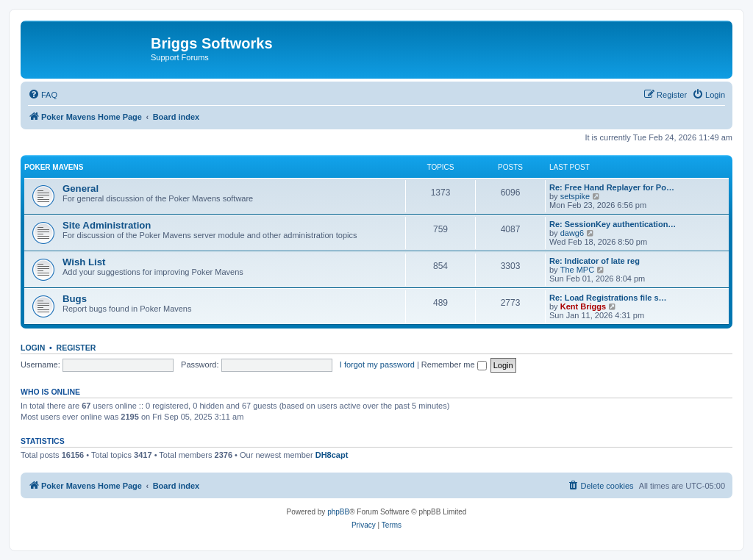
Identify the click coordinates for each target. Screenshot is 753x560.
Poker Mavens (54, 167)
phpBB (338, 512)
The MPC (577, 270)
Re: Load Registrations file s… (608, 298)
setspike (575, 196)
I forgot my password (377, 365)
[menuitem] (43, 95)
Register (76, 348)
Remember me (454, 365)
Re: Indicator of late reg (595, 261)
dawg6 (572, 233)
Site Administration (107, 225)
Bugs (75, 299)
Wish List (84, 262)
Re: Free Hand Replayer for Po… (612, 187)
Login (33, 348)
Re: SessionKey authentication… (613, 224)
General (81, 189)
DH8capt (332, 455)
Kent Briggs (583, 306)
